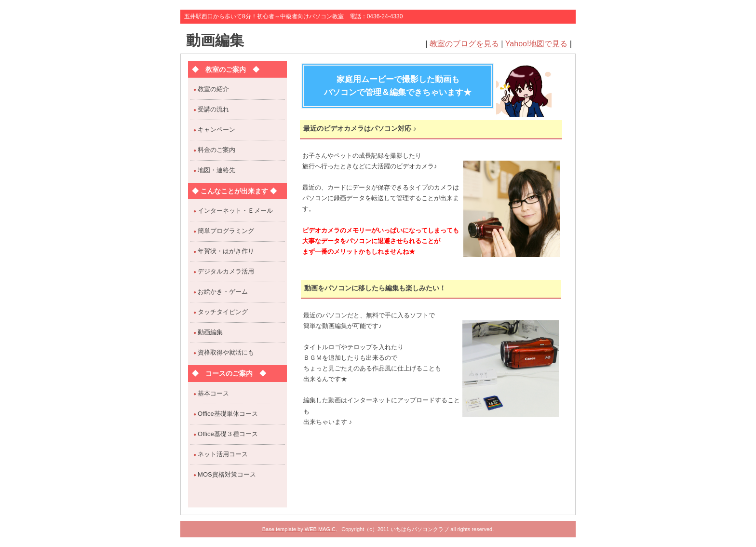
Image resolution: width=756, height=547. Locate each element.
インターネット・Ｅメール (235, 211)
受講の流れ (213, 109)
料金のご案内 (216, 150)
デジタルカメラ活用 (226, 271)
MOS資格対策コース (227, 474)
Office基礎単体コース (228, 414)
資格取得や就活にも (226, 352)
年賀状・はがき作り (226, 251)
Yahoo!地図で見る (537, 44)
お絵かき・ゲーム (223, 292)
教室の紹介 (213, 89)
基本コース (213, 393)
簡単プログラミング (226, 231)
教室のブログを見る (464, 44)
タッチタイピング (223, 312)
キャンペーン (216, 130)
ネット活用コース (223, 454)
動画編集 (215, 40)
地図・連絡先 (216, 170)
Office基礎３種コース (228, 434)
